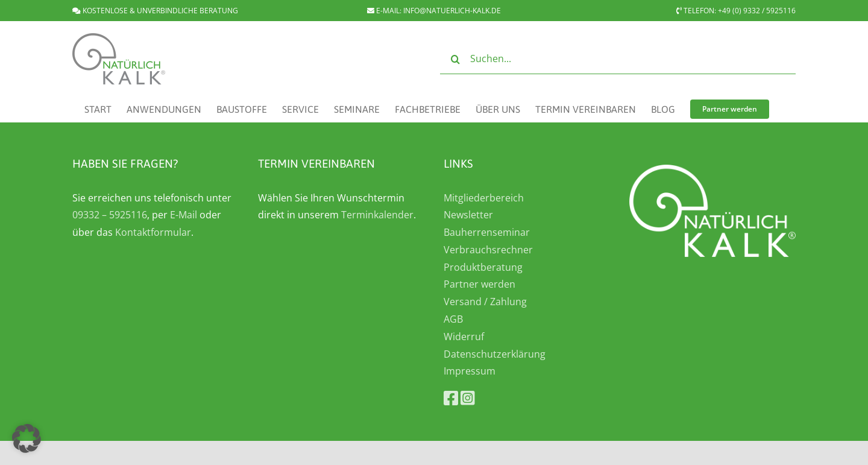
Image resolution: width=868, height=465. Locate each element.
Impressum (470, 371)
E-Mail (184, 215)
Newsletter (468, 215)
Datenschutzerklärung (495, 354)
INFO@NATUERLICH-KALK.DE (452, 11)
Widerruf (464, 337)
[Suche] (455, 59)
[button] (27, 438)
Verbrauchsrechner (488, 250)
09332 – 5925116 (110, 215)
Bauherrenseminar (487, 232)
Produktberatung (483, 267)
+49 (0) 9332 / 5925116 (757, 11)
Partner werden (480, 284)
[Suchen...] (618, 59)
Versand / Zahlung (485, 302)
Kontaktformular (153, 232)
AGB (453, 319)
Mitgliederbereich (484, 198)
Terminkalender (377, 215)
